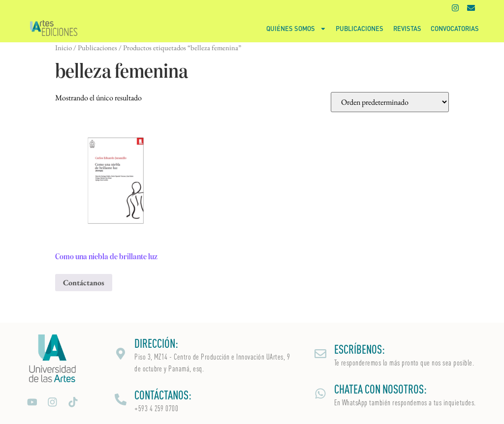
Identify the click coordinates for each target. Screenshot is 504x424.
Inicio (63, 47)
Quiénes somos (296, 29)
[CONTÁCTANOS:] (121, 399)
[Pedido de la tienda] (390, 102)
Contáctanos (84, 283)
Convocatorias (455, 29)
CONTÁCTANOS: (163, 395)
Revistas (407, 29)
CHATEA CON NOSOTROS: (380, 389)
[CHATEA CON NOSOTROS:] (320, 394)
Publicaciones (360, 29)
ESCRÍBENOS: (360, 349)
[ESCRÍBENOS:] (320, 354)
